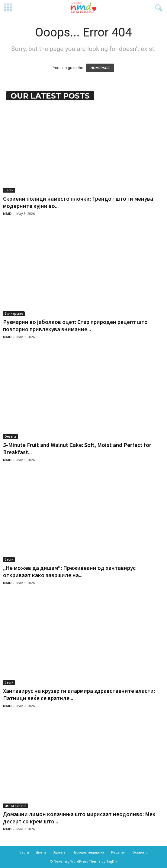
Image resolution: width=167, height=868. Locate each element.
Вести (9, 190)
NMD (7, 214)
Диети (41, 852)
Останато (140, 852)
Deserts (11, 436)
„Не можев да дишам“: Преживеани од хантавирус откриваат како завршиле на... (69, 571)
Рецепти (118, 852)
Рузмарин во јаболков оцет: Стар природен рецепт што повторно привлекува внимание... (75, 325)
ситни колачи (16, 806)
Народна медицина (88, 852)
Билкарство (14, 313)
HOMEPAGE (100, 68)
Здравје (59, 852)
